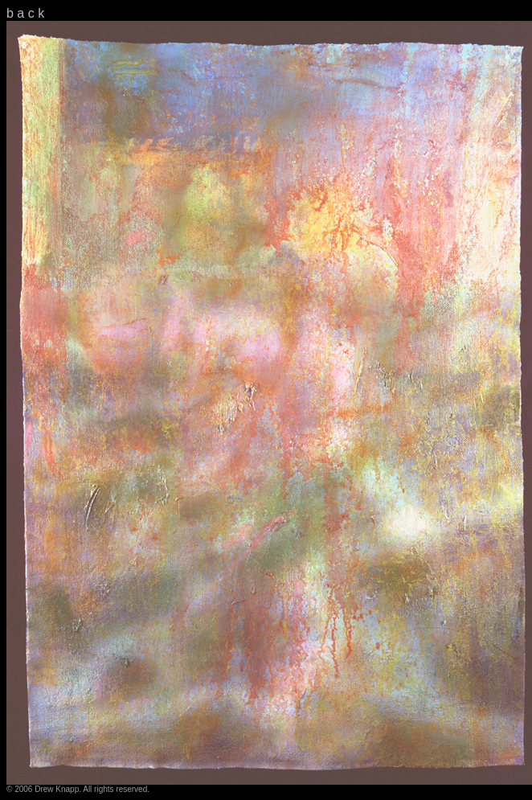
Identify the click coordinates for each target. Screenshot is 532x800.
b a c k (25, 13)
